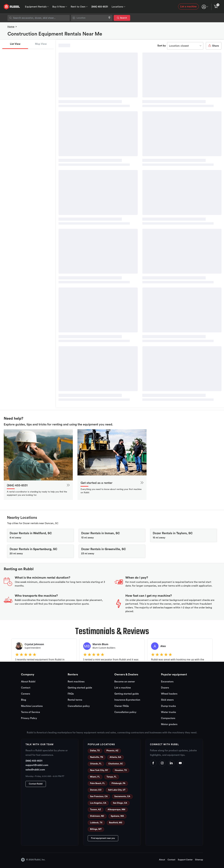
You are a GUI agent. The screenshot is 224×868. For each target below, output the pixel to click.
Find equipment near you (103, 838)
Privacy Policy (29, 718)
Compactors (168, 718)
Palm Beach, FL (97, 783)
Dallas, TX (95, 751)
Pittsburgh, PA (118, 783)
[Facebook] (153, 763)
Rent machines (76, 682)
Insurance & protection (127, 700)
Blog (23, 700)
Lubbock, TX (96, 823)
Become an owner (125, 682)
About (162, 860)
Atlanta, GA (115, 757)
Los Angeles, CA (98, 803)
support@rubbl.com (37, 765)
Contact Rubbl (36, 784)
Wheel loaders (169, 694)
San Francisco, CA (99, 796)
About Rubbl (28, 682)
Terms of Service (30, 712)
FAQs (71, 694)
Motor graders (169, 724)
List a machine (188, 7)
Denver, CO (96, 790)
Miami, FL (95, 777)
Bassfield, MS (116, 823)
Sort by (162, 46)
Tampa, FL (112, 777)
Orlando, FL (96, 764)
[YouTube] (180, 763)
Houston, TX (121, 770)
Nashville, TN (97, 757)
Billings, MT (96, 829)
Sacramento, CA (122, 796)
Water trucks (168, 712)
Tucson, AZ (96, 810)
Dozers (165, 688)
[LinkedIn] (171, 763)
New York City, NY (99, 770)
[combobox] (39, 18)
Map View (41, 44)
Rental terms (75, 700)
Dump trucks (168, 706)
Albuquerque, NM (116, 810)
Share (214, 46)
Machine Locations (32, 706)
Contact (26, 688)
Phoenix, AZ (112, 751)
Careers (26, 694)
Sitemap (199, 860)
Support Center (185, 860)
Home (11, 27)
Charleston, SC (116, 764)
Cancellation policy (79, 706)
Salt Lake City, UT (117, 790)
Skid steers (167, 700)
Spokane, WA (117, 816)
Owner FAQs (122, 706)
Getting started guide (80, 688)
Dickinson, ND (97, 816)
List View (15, 44)
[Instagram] (162, 763)
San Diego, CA (120, 803)
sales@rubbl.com (35, 770)
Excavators (167, 682)
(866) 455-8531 (100, 7)
